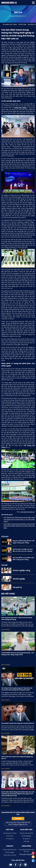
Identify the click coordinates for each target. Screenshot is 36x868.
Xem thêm (18, 819)
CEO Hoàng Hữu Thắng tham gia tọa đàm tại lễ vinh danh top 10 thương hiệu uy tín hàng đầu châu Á (19, 519)
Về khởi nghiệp (10, 852)
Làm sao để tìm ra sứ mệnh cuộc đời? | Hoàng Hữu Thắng (23, 559)
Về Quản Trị (26, 839)
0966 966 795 (26, 823)
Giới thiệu (19, 16)
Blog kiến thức (26, 830)
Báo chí (24, 16)
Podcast (10, 846)
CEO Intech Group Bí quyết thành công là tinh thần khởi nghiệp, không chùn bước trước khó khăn (19, 526)
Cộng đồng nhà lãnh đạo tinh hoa (26, 851)
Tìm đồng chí (10, 839)
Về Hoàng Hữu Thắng (10, 25)
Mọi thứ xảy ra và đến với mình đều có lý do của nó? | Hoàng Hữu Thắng (23, 550)
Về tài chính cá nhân (10, 855)
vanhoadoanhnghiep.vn (27, 512)
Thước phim (22, 25)
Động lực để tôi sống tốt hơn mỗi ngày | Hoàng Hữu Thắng (23, 542)
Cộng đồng (26, 846)
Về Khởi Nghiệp (26, 836)
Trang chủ (13, 16)
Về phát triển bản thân (26, 833)
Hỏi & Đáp (26, 841)
